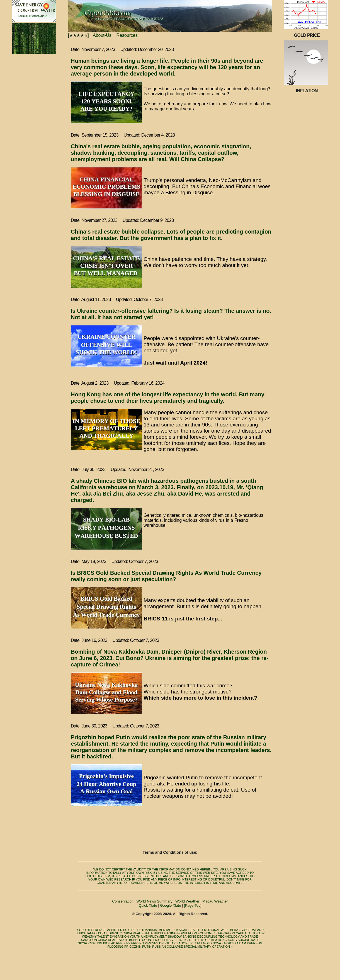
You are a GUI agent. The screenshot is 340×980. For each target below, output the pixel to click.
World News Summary (155, 901)
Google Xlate (170, 905)
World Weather (187, 901)
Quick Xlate (148, 905)
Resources (129, 35)
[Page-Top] (193, 905)
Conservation (123, 901)
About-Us (104, 35)
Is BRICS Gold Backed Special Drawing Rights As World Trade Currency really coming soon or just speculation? (166, 576)
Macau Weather (215, 901)
